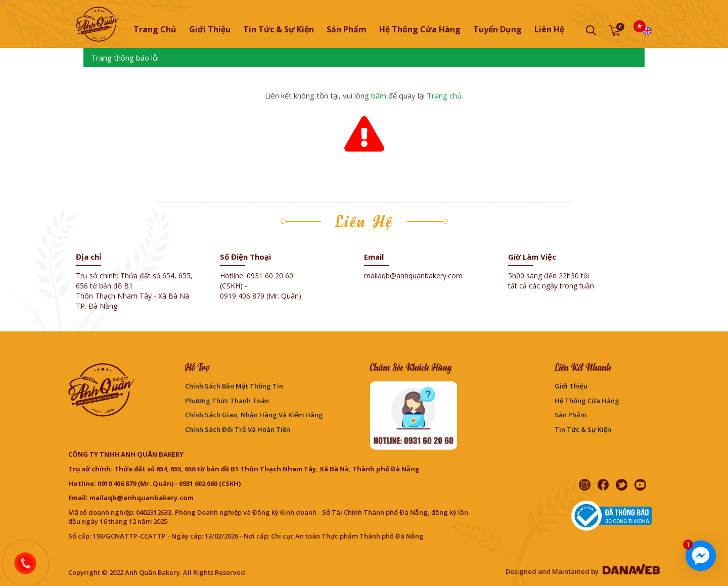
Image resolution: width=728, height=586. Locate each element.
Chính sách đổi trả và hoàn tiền (238, 429)
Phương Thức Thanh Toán (227, 401)
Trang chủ (155, 29)
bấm (379, 95)
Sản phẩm (571, 415)
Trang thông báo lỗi (125, 58)
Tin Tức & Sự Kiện (583, 429)
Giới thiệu (571, 386)
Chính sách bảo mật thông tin (234, 386)
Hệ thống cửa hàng (587, 401)
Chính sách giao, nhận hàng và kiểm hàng (254, 415)
